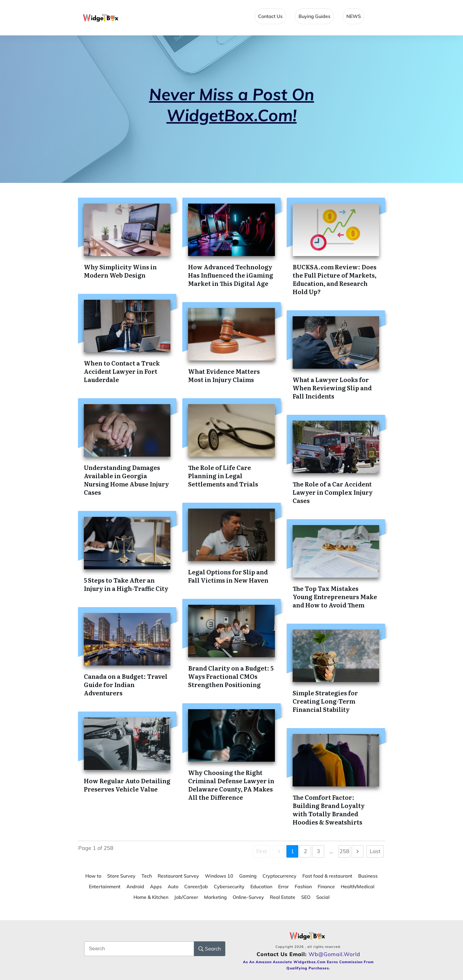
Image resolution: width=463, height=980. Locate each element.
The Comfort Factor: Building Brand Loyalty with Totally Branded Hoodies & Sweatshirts (329, 809)
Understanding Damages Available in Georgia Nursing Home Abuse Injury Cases (126, 480)
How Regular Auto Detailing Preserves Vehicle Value (127, 785)
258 (344, 851)
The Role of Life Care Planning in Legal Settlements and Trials (223, 476)
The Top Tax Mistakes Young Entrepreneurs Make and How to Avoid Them (335, 596)
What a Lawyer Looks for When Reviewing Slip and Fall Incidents (332, 388)
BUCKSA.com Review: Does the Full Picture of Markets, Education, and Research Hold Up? (335, 279)
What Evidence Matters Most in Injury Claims (224, 375)
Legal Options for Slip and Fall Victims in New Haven (228, 576)
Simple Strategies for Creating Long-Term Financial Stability (325, 701)
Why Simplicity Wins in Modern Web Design (120, 271)
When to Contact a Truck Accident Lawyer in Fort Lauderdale (122, 371)
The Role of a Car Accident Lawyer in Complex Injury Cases (333, 492)
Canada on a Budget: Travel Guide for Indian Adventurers (126, 684)
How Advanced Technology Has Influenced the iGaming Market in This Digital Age (231, 275)
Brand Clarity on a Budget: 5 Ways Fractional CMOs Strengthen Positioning (231, 676)
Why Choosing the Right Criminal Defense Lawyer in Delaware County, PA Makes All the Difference (231, 785)
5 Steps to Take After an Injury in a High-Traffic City (126, 584)
